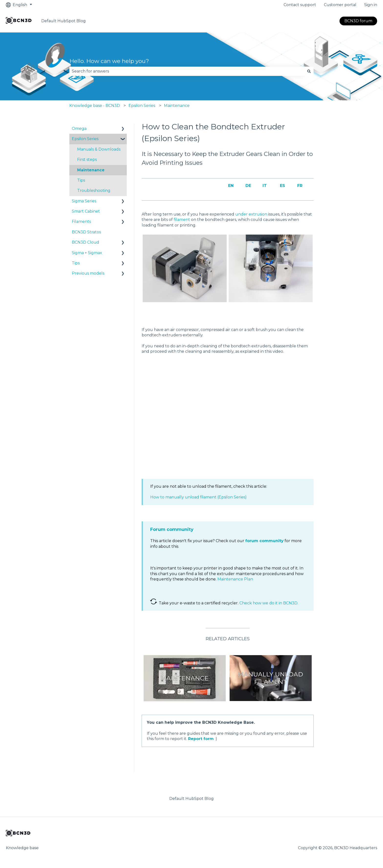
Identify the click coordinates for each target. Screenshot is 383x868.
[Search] (309, 71)
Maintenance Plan (235, 579)
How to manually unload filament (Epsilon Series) (198, 497)
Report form (201, 739)
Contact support (300, 5)
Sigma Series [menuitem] (84, 201)
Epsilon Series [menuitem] (85, 139)
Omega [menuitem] (79, 129)
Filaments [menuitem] (81, 222)
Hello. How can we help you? (109, 61)
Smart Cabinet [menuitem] (86, 211)
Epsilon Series (142, 106)
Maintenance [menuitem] (91, 170)
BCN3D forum (358, 21)
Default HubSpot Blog (64, 21)
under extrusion (251, 214)
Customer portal (340, 5)
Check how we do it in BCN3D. (269, 603)
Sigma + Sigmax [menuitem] (87, 253)
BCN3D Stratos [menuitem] (86, 232)
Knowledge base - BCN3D (95, 106)
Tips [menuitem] (81, 180)
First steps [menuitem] (87, 160)
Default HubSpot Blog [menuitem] (191, 799)
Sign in (371, 5)
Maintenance (177, 106)
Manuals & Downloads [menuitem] (99, 149)
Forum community (172, 529)
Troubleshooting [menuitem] (94, 191)
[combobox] (187, 71)
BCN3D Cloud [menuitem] (85, 242)
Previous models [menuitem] (88, 273)
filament (182, 220)
